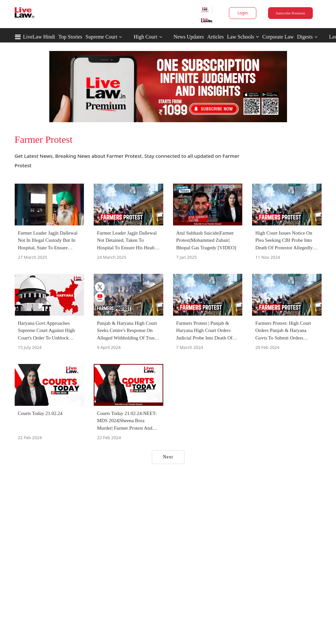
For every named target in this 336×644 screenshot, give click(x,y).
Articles (215, 37)
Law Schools (243, 37)
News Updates (189, 37)
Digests (305, 37)
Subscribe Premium (291, 13)
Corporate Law (278, 37)
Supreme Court (101, 37)
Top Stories (70, 37)
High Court (145, 37)
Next (168, 457)
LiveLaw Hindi (39, 37)
